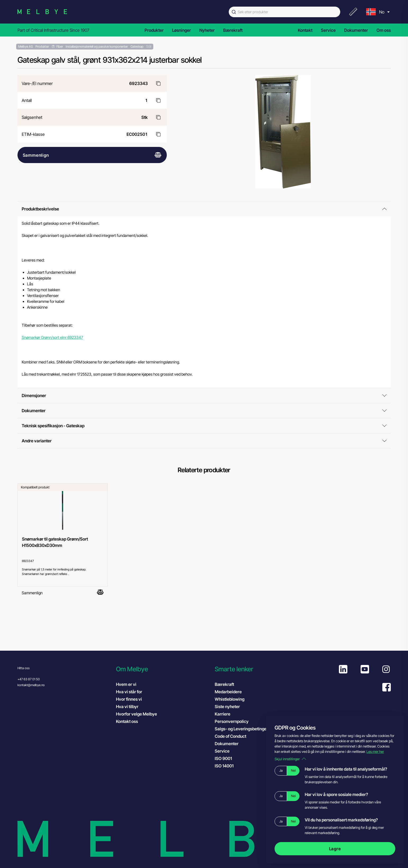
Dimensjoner (204, 395)
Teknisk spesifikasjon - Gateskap (204, 426)
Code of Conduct (236, 736)
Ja (281, 770)
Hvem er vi (126, 684)
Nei (293, 770)
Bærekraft (233, 30)
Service (328, 30)
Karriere (223, 714)
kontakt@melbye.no (31, 685)
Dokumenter (356, 30)
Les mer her (375, 752)
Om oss (384, 30)
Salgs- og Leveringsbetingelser (244, 729)
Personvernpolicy (232, 721)
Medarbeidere (228, 692)
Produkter (154, 30)
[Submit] (233, 12)
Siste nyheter (227, 707)
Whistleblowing (230, 699)
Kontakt (305, 30)
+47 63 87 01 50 (29, 679)
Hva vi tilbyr (127, 707)
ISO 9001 (229, 758)
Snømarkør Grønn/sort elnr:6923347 (52, 338)
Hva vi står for (129, 692)
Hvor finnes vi (129, 699)
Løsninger (181, 30)
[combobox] (284, 12)
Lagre (335, 849)
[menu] (377, 12)
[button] (163, 669)
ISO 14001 (229, 766)
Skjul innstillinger (290, 759)
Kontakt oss (127, 721)
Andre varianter (204, 441)
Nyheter (207, 30)
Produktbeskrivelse (204, 209)
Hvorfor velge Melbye (136, 714)
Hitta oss (24, 668)
